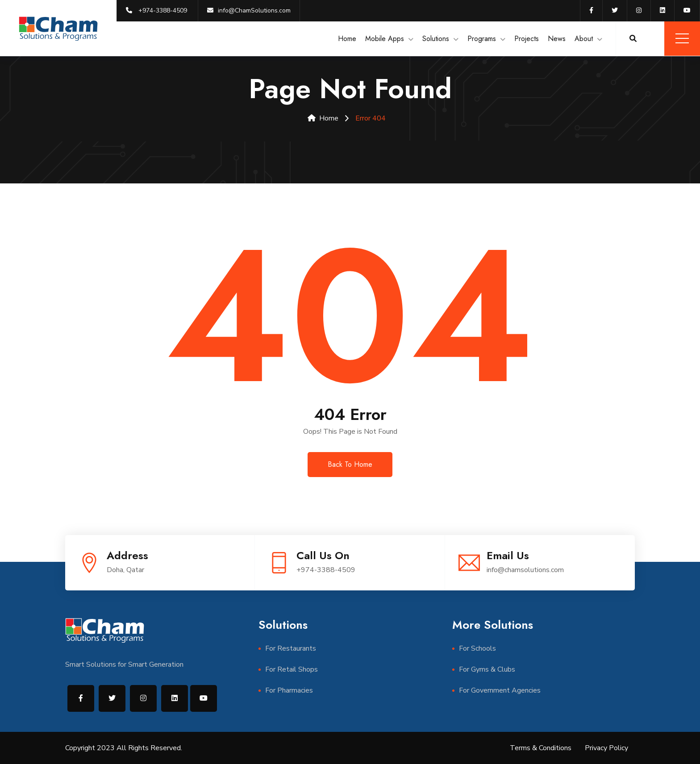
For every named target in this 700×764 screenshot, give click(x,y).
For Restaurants (291, 648)
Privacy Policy (606, 748)
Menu (682, 38)
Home (347, 39)
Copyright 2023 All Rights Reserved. (124, 748)
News (557, 39)
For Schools (477, 648)
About (584, 39)
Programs (482, 39)
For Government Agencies (500, 690)
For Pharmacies (289, 690)
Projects (527, 39)
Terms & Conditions (541, 748)
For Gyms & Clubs (487, 669)
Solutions (436, 39)
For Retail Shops (292, 669)
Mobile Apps (385, 39)
